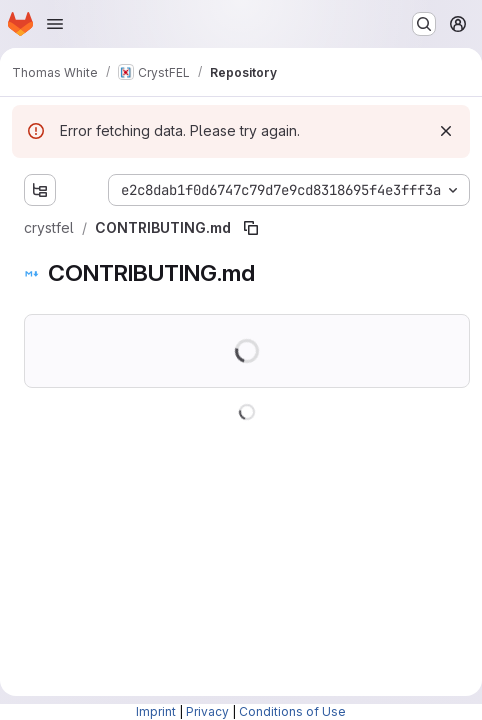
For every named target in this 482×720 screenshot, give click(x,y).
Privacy (207, 711)
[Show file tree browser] (40, 190)
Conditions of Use (292, 711)
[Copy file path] (251, 228)
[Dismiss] (446, 131)
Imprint (156, 711)
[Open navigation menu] (55, 24)
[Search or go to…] (424, 24)
